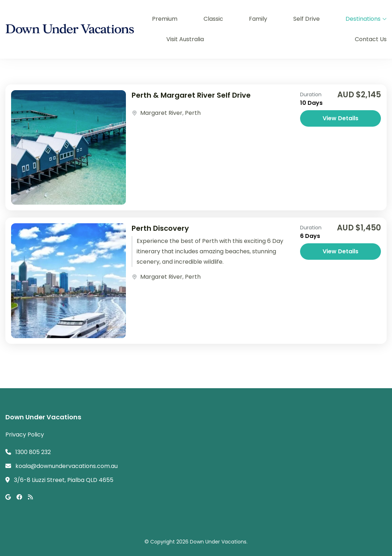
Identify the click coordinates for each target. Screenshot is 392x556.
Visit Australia (185, 39)
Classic (213, 19)
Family (258, 19)
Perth (193, 113)
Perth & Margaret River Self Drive (191, 95)
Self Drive (307, 19)
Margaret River (161, 113)
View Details (340, 118)
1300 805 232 (33, 452)
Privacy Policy (25, 435)
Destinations (363, 19)
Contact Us (371, 39)
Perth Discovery (160, 228)
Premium (165, 19)
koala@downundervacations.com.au (67, 466)
